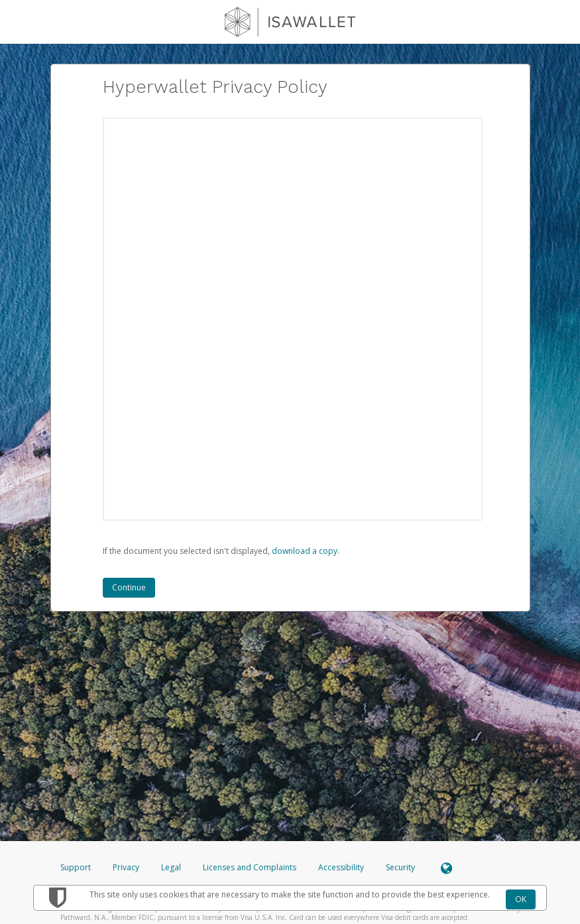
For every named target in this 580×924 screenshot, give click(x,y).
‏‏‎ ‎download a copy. (305, 551)
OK (521, 899)
